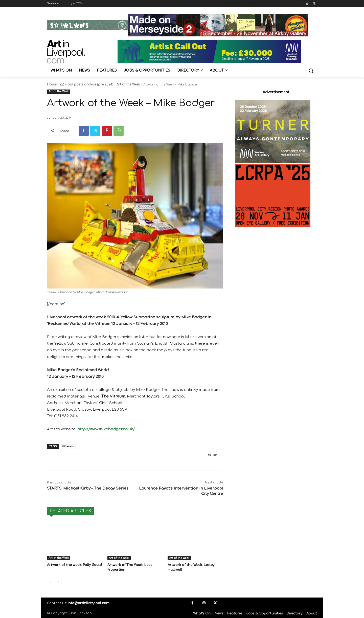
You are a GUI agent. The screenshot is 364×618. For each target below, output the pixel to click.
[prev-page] (50, 582)
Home (52, 84)
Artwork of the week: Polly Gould (74, 565)
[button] (311, 71)
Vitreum (68, 446)
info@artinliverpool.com (89, 603)
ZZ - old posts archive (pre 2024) (86, 84)
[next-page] (58, 582)
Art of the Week (128, 84)
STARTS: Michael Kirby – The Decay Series (88, 488)
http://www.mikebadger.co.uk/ (106, 429)
